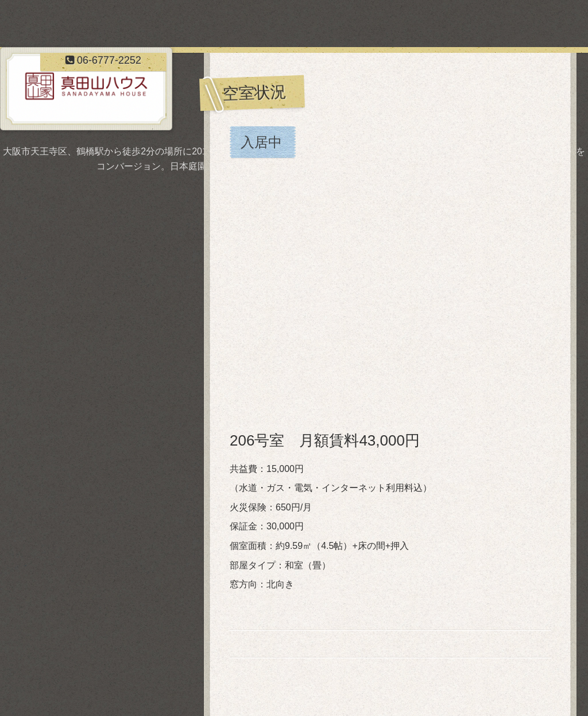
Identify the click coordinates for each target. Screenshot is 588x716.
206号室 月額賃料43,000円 (325, 440)
